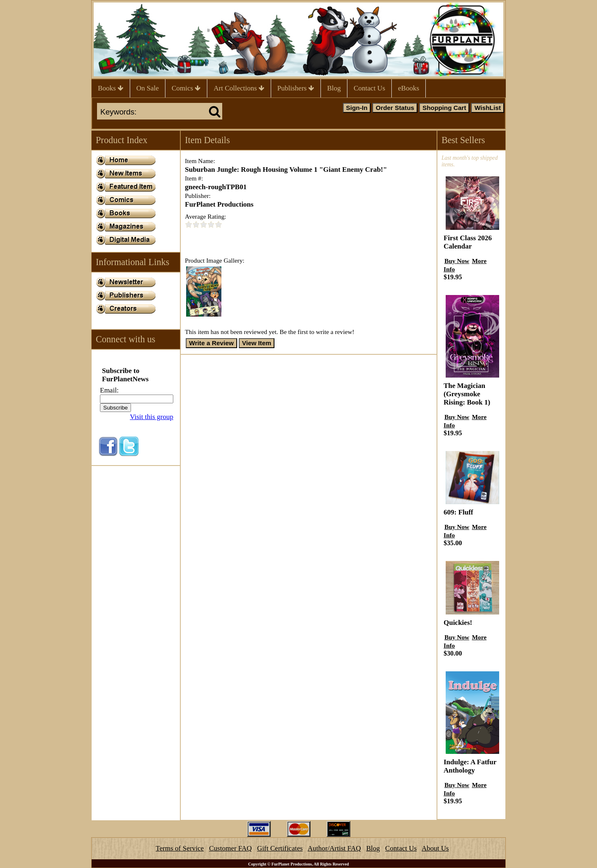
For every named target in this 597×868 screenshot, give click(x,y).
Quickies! (458, 623)
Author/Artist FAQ (334, 848)
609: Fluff (458, 512)
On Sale (148, 88)
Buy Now (457, 261)
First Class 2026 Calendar (468, 242)
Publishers (296, 88)
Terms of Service (180, 848)
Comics (186, 88)
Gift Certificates (280, 848)
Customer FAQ (230, 848)
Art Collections (239, 88)
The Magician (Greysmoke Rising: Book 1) (467, 394)
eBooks (409, 88)
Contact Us (369, 88)
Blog (334, 88)
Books (111, 88)
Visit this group (152, 417)
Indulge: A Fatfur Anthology (470, 766)
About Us (435, 848)
